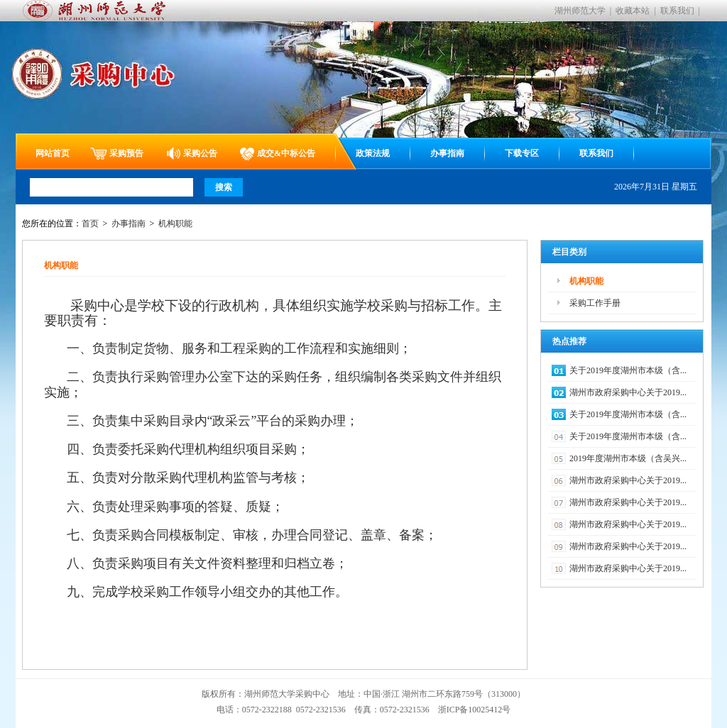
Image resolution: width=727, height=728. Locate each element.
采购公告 (200, 153)
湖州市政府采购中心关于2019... (628, 392)
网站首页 (53, 153)
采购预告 (126, 153)
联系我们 (677, 11)
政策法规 (373, 153)
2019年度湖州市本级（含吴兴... (628, 458)
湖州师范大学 (580, 11)
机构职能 (175, 224)
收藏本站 (633, 11)
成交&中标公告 (286, 153)
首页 (90, 224)
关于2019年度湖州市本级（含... (628, 370)
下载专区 (522, 153)
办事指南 (447, 153)
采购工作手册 (595, 303)
